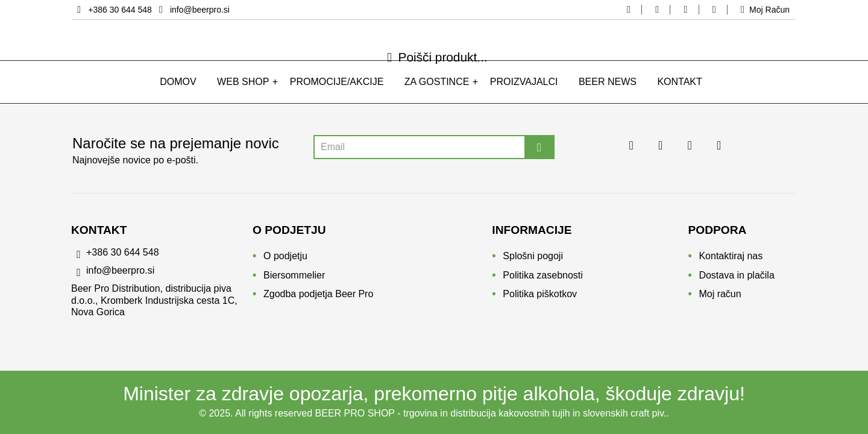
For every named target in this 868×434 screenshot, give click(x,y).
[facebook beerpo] (629, 10)
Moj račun (720, 298)
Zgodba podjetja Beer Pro (318, 298)
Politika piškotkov (540, 298)
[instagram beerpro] (657, 10)
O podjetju (285, 260)
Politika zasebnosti (543, 279)
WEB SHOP (243, 96)
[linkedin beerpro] (685, 10)
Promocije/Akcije (337, 96)
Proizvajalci (524, 96)
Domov (178, 96)
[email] (192, 10)
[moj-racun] (763, 10)
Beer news (608, 96)
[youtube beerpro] (714, 10)
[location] (113, 10)
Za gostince (437, 96)
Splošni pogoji (533, 260)
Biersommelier (294, 279)
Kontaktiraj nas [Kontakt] (731, 260)
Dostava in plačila (736, 279)
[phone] (162, 260)
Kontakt (679, 96)
